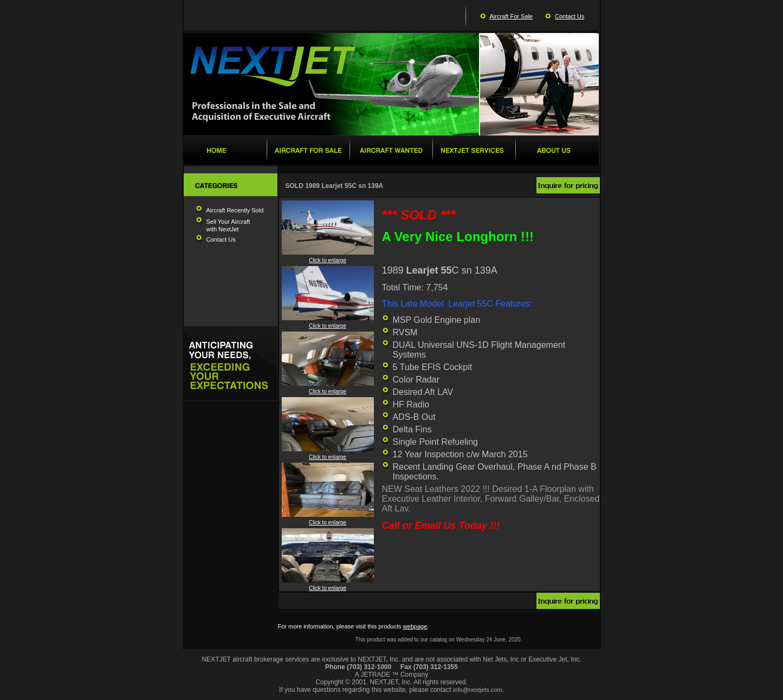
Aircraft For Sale (511, 16)
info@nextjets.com (478, 690)
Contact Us (570, 16)
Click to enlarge (328, 258)
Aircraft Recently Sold (235, 210)
